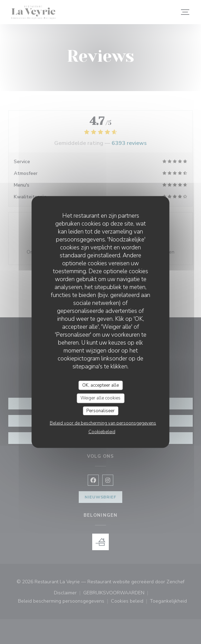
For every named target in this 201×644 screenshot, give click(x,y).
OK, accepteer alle (100, 385)
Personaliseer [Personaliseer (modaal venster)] (100, 410)
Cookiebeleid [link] (102, 432)
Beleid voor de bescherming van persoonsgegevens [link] (103, 423)
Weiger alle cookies (100, 398)
